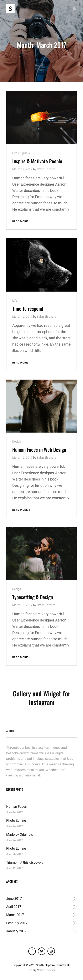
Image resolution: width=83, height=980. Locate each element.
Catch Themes (46, 169)
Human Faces (16, 807)
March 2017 (15, 915)
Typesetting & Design (33, 597)
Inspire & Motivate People (37, 161)
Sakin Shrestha (46, 317)
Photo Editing (16, 821)
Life (15, 153)
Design (17, 442)
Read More (22, 221)
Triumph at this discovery (25, 862)
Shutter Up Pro (45, 965)
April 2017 (14, 907)
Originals (24, 153)
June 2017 (14, 899)
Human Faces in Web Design (39, 449)
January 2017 (16, 931)
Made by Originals (20, 835)
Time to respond (28, 308)
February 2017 (17, 923)
